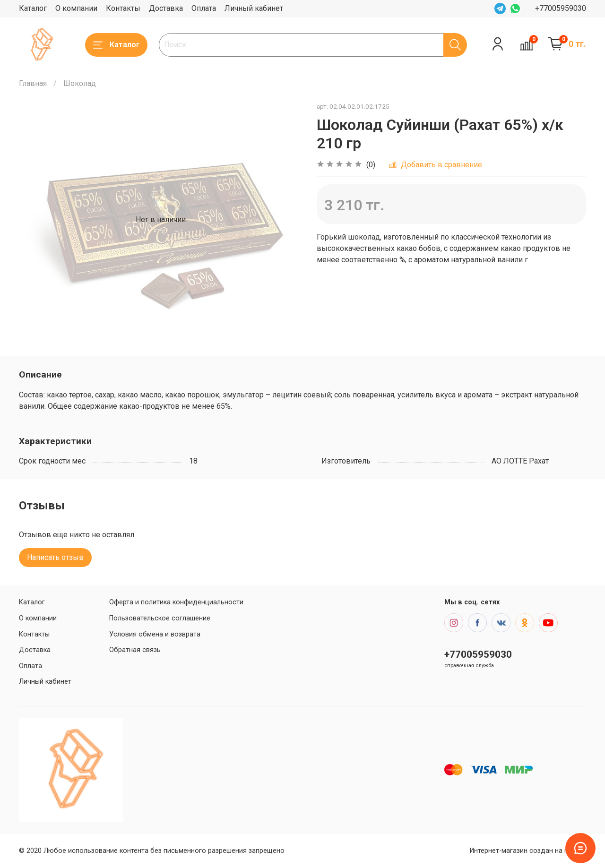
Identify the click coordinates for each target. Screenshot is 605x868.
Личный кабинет (254, 8)
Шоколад (80, 83)
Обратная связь (135, 650)
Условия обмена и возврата (155, 634)
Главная (33, 83)
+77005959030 (561, 8)
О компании (76, 8)
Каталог (33, 8)
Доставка (166, 8)
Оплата (204, 8)
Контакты (123, 8)
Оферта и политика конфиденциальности (176, 602)
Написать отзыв (55, 557)
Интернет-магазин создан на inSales (528, 851)
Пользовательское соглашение (160, 618)
